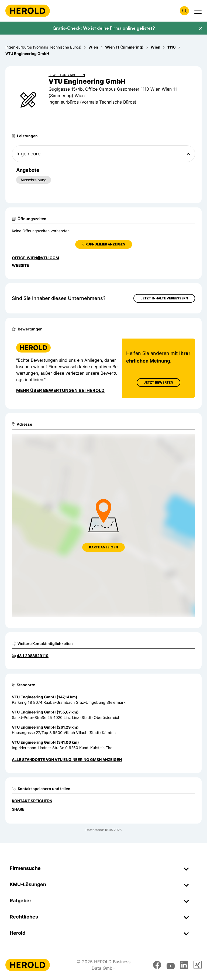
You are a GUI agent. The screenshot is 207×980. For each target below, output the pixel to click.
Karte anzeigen (103, 547)
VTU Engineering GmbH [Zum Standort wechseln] (34, 697)
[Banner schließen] (201, 28)
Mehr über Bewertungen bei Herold (60, 390)
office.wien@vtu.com (35, 258)
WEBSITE (20, 265)
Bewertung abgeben (67, 75)
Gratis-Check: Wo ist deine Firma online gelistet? (104, 28)
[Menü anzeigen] (198, 11)
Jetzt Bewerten (158, 382)
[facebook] (157, 965)
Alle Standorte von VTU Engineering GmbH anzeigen (67, 759)
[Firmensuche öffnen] (184, 11)
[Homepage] (28, 11)
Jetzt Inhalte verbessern (164, 298)
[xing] (198, 965)
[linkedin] (184, 965)
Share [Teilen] (18, 809)
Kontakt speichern (32, 801)
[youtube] (171, 965)
